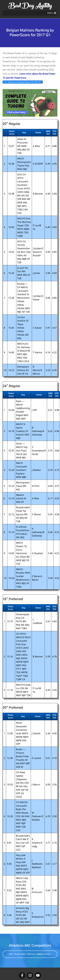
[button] (50, 13)
